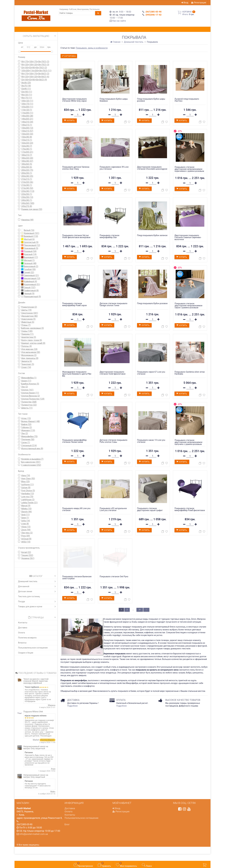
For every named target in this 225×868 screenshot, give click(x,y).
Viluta (26, 527)
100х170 (27, 104)
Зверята (27, 361)
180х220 (27, 158)
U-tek (25, 524)
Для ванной (38, 586)
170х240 (27, 149)
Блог (67, 824)
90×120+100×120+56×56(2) (35, 77)
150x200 (27, 128)
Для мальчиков (31, 352)
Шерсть (27, 408)
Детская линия (38, 591)
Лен (25, 387)
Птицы (26, 325)
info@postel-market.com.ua (34, 834)
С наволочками (31, 465)
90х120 (27, 95)
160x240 (27, 146)
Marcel (26, 506)
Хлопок (27, 390)
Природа (27, 334)
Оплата (22, 633)
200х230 (27, 173)
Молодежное (29, 355)
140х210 (27, 122)
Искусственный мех (32, 448)
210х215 (27, 179)
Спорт (26, 367)
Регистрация (199, 3)
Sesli (25, 515)
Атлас (26, 418)
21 (140, 610)
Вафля (26, 424)
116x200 (27, 113)
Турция (27, 555)
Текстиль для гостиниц (29, 596)
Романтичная (29, 307)
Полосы (26, 346)
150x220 (27, 134)
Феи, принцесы (30, 358)
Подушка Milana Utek (33, 712)
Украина (28, 558)
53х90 (26, 89)
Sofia (26, 521)
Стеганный (29, 445)
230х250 (27, 197)
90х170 (27, 98)
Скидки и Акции (26, 653)
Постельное (94, 9)
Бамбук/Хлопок (30, 384)
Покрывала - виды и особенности (92, 48)
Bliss (25, 482)
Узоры (27, 331)
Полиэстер (29, 402)
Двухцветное (29, 316)
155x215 (27, 140)
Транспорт (28, 364)
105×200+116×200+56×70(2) (36, 71)
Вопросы (22, 643)
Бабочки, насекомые (33, 328)
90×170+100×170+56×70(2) (35, 62)
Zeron (26, 530)
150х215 (27, 131)
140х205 (27, 119)
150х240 (27, 137)
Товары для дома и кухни (38, 607)
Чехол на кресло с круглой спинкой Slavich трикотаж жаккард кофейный (36, 681)
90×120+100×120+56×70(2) (35, 65)
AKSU (26, 542)
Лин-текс (27, 533)
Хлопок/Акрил (30, 393)
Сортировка (69, 56)
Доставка (23, 628)
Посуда (38, 601)
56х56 (26, 83)
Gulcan (26, 488)
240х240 (27, 200)
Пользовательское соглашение (33, 648)
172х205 (27, 152)
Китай (26, 552)
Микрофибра (29, 378)
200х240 (27, 176)
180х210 (27, 155)
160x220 (27, 143)
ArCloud (26, 539)
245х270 (27, 206)
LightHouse (28, 500)
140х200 (27, 116)
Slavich (26, 512)
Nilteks (26, 509)
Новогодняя (28, 319)
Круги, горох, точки (32, 340)
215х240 (27, 188)
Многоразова (83, 9)
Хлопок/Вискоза (31, 396)
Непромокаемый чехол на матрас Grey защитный (36, 747)
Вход (185, 3)
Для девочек (29, 349)
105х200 (27, 107)
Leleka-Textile (29, 503)
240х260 (28, 203)
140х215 (27, 125)
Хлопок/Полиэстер (33, 399)
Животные (28, 322)
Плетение (28, 439)
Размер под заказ (32, 209)
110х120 (27, 110)
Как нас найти (119, 21)
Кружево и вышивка (32, 459)
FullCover (73, 9)
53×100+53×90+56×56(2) (34, 80)
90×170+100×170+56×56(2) (35, 74)
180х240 (27, 161)
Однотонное (30, 313)
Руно (26, 536)
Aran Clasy (28, 478)
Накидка (27, 220)
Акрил (26, 381)
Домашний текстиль (38, 581)
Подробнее (72, 706)
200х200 (27, 167)
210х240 (27, 185)
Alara (26, 475)
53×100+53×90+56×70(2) (34, 68)
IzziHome (28, 485)
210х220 (27, 182)
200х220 (27, 170)
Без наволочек (31, 462)
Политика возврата (27, 638)
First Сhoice (28, 491)
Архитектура (29, 337)
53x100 (27, 92)
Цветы (26, 310)
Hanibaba (28, 494)
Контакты (23, 623)
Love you (27, 497)
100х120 (27, 101)
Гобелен (27, 427)
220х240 (28, 191)
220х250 (27, 194)
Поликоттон (29, 405)
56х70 (26, 86)
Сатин (26, 442)
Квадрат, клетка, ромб (33, 343)
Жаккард (28, 430)
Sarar (25, 518)
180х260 (27, 164)
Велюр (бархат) (31, 421)
